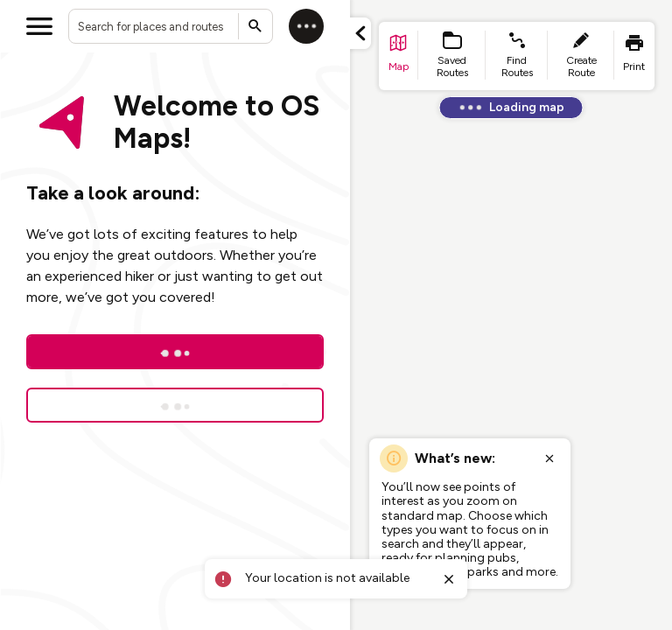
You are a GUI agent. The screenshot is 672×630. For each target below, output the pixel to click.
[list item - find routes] (517, 56)
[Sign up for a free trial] (175, 405)
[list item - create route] (581, 56)
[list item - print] (634, 56)
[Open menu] (39, 26)
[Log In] (175, 352)
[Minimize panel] (360, 33)
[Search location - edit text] (171, 26)
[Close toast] (448, 579)
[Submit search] (255, 26)
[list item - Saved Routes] (452, 56)
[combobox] (171, 26)
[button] (360, 33)
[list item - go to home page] (399, 56)
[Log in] (306, 26)
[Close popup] (549, 458)
